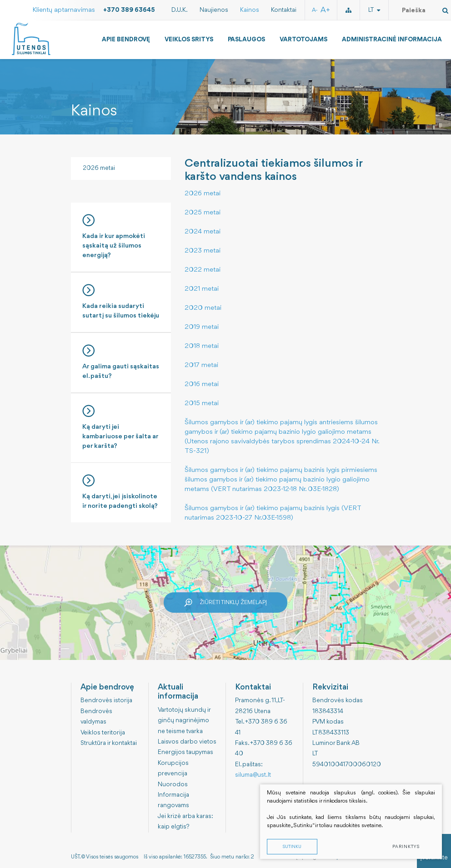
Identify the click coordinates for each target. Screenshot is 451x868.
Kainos (250, 10)
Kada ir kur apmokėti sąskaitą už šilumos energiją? (121, 236)
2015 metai (202, 404)
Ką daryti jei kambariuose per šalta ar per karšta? (121, 427)
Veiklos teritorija (103, 733)
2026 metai (99, 168)
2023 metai (203, 251)
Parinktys (406, 847)
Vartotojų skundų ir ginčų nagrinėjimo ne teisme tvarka (184, 721)
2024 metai (203, 232)
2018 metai (202, 346)
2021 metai (202, 289)
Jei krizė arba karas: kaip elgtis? (185, 821)
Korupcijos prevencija (173, 768)
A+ (325, 10)
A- (315, 10)
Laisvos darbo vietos (187, 742)
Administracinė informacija (392, 40)
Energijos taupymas (185, 752)
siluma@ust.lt (253, 775)
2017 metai (201, 365)
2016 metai (202, 384)
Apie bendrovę (126, 40)
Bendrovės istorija (106, 700)
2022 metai (203, 270)
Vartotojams (303, 40)
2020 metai (203, 308)
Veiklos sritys (189, 40)
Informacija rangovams (173, 800)
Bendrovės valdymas (96, 717)
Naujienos (214, 10)
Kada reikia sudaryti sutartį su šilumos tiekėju (121, 302)
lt (374, 10)
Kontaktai (284, 10)
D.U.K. (180, 10)
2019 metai (202, 327)
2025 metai (203, 213)
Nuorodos (173, 784)
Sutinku (292, 847)
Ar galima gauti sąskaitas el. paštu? (121, 362)
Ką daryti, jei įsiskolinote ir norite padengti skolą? (121, 492)
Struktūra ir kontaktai (109, 743)
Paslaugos (246, 40)
